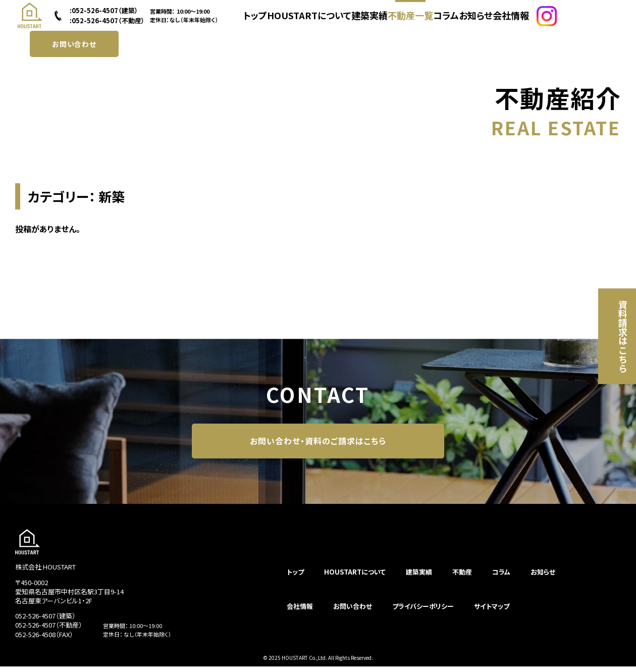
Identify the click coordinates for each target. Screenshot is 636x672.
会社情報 (517, 21)
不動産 (462, 577)
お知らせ (479, 21)
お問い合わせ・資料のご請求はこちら (318, 444)
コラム (446, 21)
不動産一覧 (408, 21)
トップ (258, 21)
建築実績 (366, 21)
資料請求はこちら (613, 336)
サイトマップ (492, 612)
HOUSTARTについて (310, 21)
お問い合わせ (74, 54)
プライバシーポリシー (423, 612)
